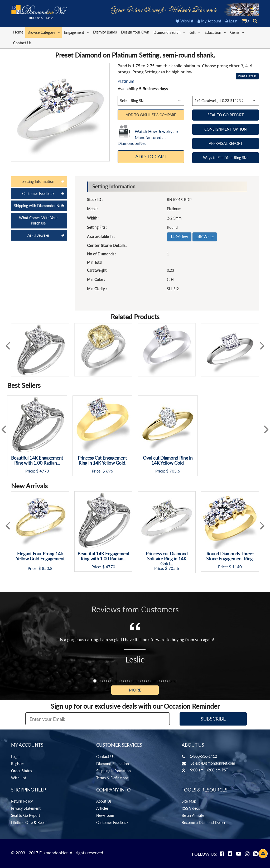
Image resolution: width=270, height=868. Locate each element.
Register (18, 764)
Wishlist (184, 21)
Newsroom (105, 815)
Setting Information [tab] (38, 181)
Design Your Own (135, 32)
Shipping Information (114, 771)
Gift (195, 32)
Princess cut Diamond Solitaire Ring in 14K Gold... (167, 559)
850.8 (47, 568)
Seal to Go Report (26, 815)
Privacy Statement (26, 808)
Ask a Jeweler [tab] (38, 235)
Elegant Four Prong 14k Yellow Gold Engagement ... (40, 559)
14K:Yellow (179, 237)
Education (215, 32)
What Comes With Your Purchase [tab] (38, 220)
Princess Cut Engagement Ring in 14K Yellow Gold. (102, 461)
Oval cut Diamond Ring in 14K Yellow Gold (168, 461)
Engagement (76, 32)
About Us (104, 801)
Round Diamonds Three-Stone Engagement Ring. (230, 556)
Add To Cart (151, 156)
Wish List (19, 778)
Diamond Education (113, 764)
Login (231, 21)
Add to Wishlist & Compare (151, 115)
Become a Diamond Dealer (204, 822)
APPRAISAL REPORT (226, 143)
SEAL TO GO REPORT (226, 115)
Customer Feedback (112, 822)
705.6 (175, 471)
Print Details (247, 76)
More (135, 690)
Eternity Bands (105, 32)
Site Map (189, 801)
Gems (237, 32)
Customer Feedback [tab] (38, 194)
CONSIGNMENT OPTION (226, 129)
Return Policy (22, 801)
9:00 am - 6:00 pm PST (209, 770)
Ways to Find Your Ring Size (226, 158)
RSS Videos (191, 808)
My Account (209, 21)
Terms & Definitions (112, 778)
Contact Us (22, 43)
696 (110, 471)
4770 (44, 471)
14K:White (205, 237)
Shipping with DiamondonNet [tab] (38, 206)
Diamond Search (169, 32)
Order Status (21, 771)
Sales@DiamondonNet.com (213, 763)
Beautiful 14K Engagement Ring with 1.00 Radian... (37, 461)
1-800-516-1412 (203, 756)
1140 (237, 567)
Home (18, 32)
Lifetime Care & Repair (29, 822)
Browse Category (44, 32)
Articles (102, 808)
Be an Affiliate (193, 815)
